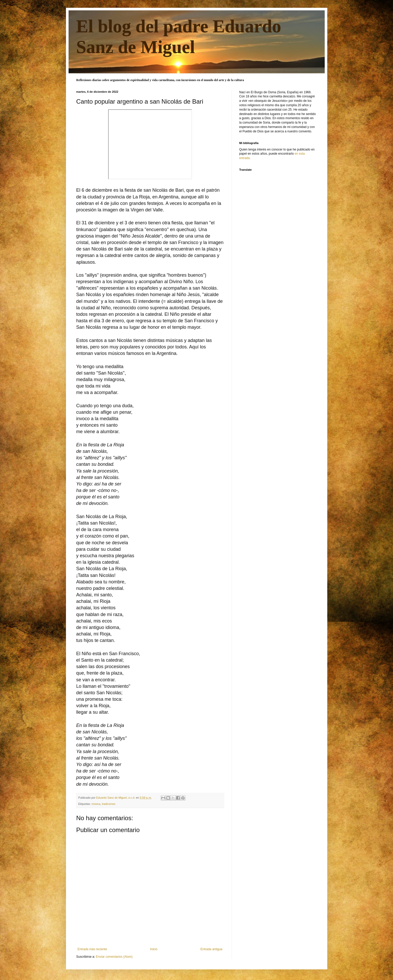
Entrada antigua (212, 949)
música (96, 804)
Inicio (154, 949)
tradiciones (109, 804)
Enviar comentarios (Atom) (114, 957)
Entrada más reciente (92, 949)
